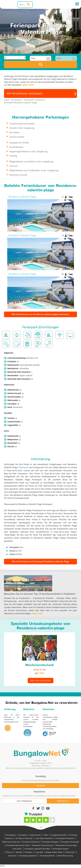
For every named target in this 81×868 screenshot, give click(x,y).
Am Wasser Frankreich (24, 838)
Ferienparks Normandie (70, 842)
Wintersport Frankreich (11, 842)
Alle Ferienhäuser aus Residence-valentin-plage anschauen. (41, 314)
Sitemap (19, 852)
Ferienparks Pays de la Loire (43, 845)
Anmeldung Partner (47, 856)
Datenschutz (70, 852)
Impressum (12, 856)
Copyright (39, 852)
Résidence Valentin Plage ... (23, 197)
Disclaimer (29, 852)
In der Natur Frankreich (44, 838)
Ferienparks (23, 835)
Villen (46, 835)
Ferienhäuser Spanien (61, 849)
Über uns (10, 852)
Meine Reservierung (65, 856)
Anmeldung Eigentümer (28, 856)
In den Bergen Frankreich (65, 838)
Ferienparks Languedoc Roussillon (37, 849)
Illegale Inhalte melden (54, 852)
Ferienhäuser (11, 835)
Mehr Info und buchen (41, 680)
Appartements (35, 835)
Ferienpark (23, 467)
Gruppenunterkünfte (59, 835)
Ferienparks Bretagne (50, 842)
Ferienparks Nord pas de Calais (18, 845)
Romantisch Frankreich (31, 842)
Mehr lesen (28, 85)
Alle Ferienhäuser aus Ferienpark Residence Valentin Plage (40, 561)
